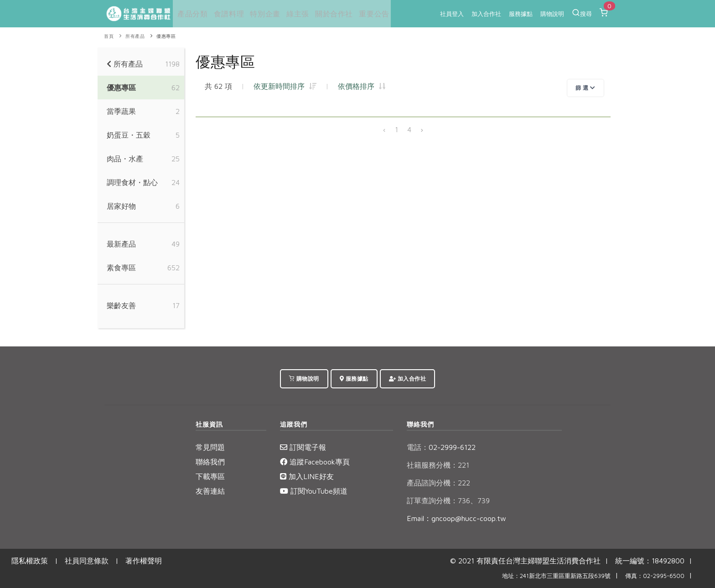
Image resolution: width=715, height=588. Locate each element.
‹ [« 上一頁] (384, 129)
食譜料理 (227, 14)
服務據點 (521, 14)
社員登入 (452, 14)
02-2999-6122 (441, 447)
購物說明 (552, 14)
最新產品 (121, 244)
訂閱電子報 (303, 447)
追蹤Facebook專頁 (315, 462)
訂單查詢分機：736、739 (448, 500)
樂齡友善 (121, 305)
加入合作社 (486, 14)
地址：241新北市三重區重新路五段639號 (556, 576)
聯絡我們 (210, 462)
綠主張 (295, 14)
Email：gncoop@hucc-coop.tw (456, 518)
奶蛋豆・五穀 (129, 135)
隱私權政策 (30, 561)
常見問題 (210, 447)
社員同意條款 (87, 561)
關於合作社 (330, 14)
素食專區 (121, 268)
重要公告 (369, 14)
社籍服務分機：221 (438, 465)
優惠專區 (166, 36)
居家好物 (121, 206)
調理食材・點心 (132, 182)
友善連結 (210, 491)
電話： (418, 447)
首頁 (109, 36)
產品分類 (191, 14)
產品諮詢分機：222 (438, 483)
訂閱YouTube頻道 (314, 491)
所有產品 (135, 36)
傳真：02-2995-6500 (655, 576)
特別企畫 (262, 14)
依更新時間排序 (285, 86)
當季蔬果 (121, 111)
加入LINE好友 (307, 476)
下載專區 (210, 476)
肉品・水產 (125, 159)
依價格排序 (362, 86)
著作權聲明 (144, 561)
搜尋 (582, 13)
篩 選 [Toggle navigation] (585, 88)
